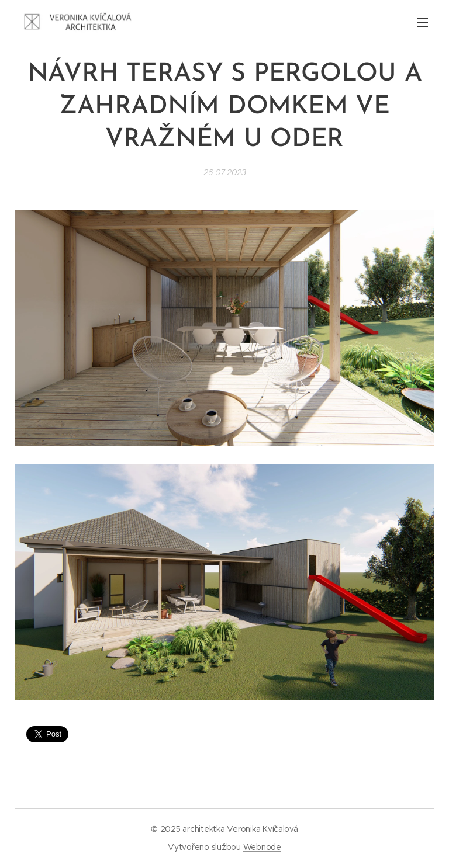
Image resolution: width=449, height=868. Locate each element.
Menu (423, 22)
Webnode (262, 847)
